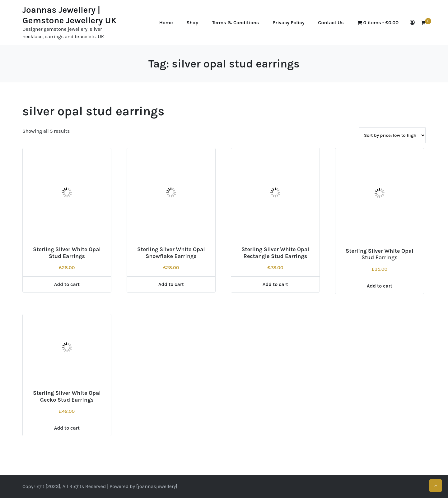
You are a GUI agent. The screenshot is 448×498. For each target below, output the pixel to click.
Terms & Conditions (236, 23)
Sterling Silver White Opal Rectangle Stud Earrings (275, 253)
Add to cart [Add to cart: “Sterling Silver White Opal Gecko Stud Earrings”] (67, 428)
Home (166, 23)
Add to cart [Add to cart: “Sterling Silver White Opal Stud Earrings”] (67, 284)
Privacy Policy (288, 23)
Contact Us (331, 23)
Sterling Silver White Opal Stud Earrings (67, 253)
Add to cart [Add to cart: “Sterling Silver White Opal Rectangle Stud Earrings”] (275, 284)
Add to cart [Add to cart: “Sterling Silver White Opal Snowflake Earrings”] (171, 284)
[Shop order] (392, 135)
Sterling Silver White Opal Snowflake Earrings (171, 253)
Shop (192, 23)
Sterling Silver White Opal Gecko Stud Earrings (67, 396)
